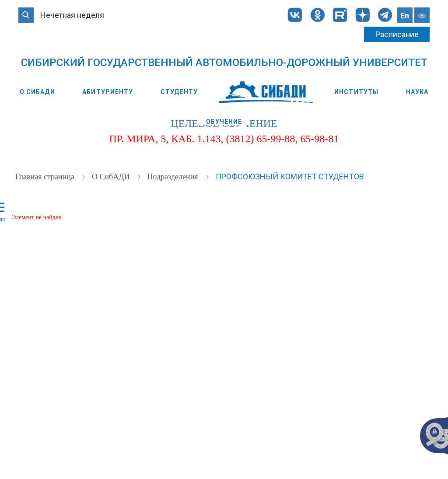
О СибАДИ (37, 92)
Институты (356, 92)
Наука (417, 92)
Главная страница (46, 177)
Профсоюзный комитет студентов (290, 177)
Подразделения (173, 177)
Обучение (224, 122)
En (405, 16)
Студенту (179, 92)
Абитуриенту (108, 92)
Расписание (397, 34)
